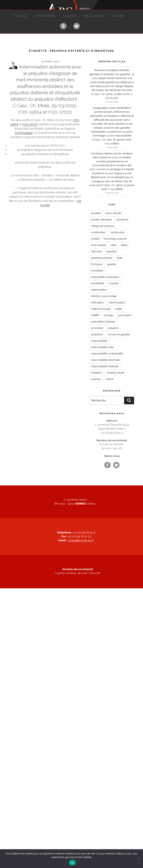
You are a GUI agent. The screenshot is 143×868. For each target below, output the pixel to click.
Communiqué (24, 133)
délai (114, 245)
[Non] (139, 859)
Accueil (21, 16)
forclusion (97, 264)
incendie (114, 283)
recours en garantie (119, 334)
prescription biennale (103, 322)
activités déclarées (102, 220)
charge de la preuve (103, 226)
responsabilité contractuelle (107, 354)
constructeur (98, 232)
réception (97, 373)
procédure (97, 328)
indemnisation (99, 290)
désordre (96, 251)
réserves (96, 379)
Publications (93, 16)
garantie (112, 264)
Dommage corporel (115, 239)
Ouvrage (108, 315)
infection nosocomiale (104, 296)
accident (96, 213)
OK (72, 863)
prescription (125, 315)
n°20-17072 (30, 124)
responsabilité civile (102, 347)
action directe (113, 213)
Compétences (45, 16)
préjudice (113, 328)
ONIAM (95, 315)
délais (124, 245)
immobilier (97, 271)
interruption (98, 303)
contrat (95, 239)
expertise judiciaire (102, 258)
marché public (117, 303)
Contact (118, 16)
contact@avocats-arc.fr (81, 540)
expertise (111, 251)
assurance (122, 220)
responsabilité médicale (105, 366)
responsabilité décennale (105, 360)
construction (117, 232)
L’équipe (69, 16)
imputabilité (98, 283)
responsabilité (99, 341)
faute (120, 258)
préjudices (97, 334)
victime (109, 379)
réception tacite (115, 373)
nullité (118, 309)
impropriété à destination (105, 277)
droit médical (99, 245)
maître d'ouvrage (101, 309)
